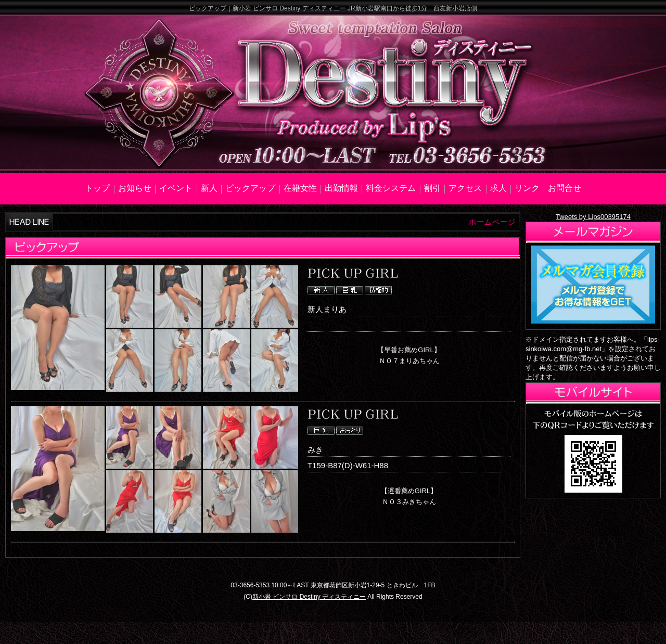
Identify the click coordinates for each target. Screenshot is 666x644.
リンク (527, 188)
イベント (176, 188)
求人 (498, 188)
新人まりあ (327, 309)
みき (315, 450)
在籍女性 (300, 188)
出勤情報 (341, 188)
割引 (432, 188)
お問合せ (565, 188)
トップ (97, 188)
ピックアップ (250, 188)
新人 (209, 188)
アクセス (465, 188)
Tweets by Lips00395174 (593, 217)
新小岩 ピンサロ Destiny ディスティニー (309, 597)
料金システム (391, 188)
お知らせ (135, 188)
